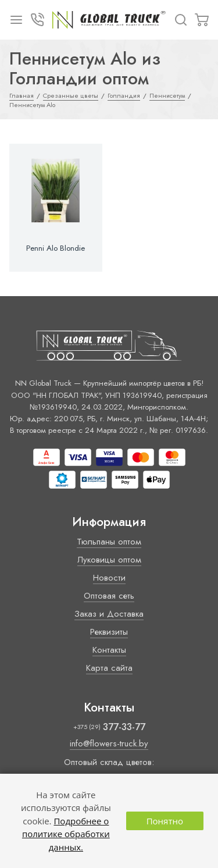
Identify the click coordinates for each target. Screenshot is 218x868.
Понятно (165, 821)
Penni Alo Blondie (56, 248)
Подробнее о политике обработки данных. (66, 834)
